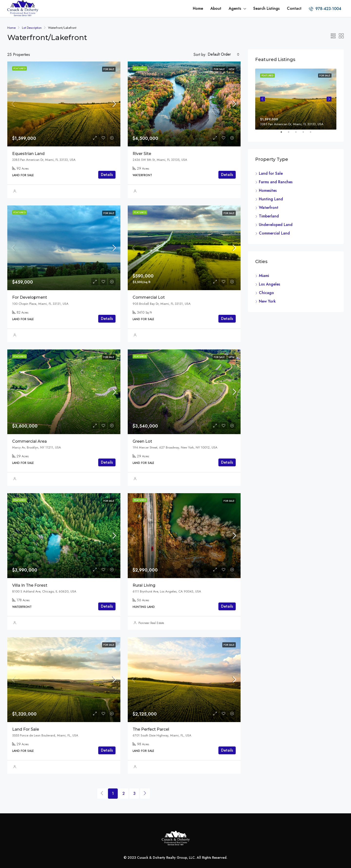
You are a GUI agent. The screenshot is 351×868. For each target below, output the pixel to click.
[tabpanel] (296, 99)
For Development (30, 297)
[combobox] (224, 54)
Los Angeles (269, 284)
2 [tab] (291, 134)
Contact (294, 8)
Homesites (268, 190)
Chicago (266, 293)
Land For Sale (26, 729)
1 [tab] (284, 134)
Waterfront (269, 208)
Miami (264, 276)
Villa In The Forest (30, 585)
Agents (235, 8)
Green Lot (142, 441)
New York (267, 301)
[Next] (145, 794)
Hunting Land (271, 199)
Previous (263, 99)
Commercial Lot (149, 297)
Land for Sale (271, 173)
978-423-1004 (325, 9)
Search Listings (266, 8)
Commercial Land (274, 233)
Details (107, 175)
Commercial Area (29, 441)
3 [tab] (298, 134)
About (216, 8)
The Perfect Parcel (151, 729)
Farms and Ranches (276, 182)
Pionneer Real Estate (151, 623)
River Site (142, 154)
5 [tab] (313, 134)
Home (198, 8)
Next (329, 99)
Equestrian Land (28, 154)
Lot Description (32, 28)
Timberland (269, 216)
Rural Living (144, 585)
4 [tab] (306, 134)
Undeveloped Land (276, 225)
